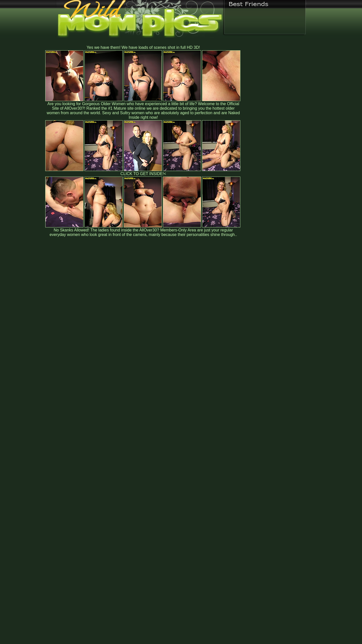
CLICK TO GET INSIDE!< (143, 174)
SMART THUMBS (190, 539)
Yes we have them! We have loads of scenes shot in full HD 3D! (143, 47)
